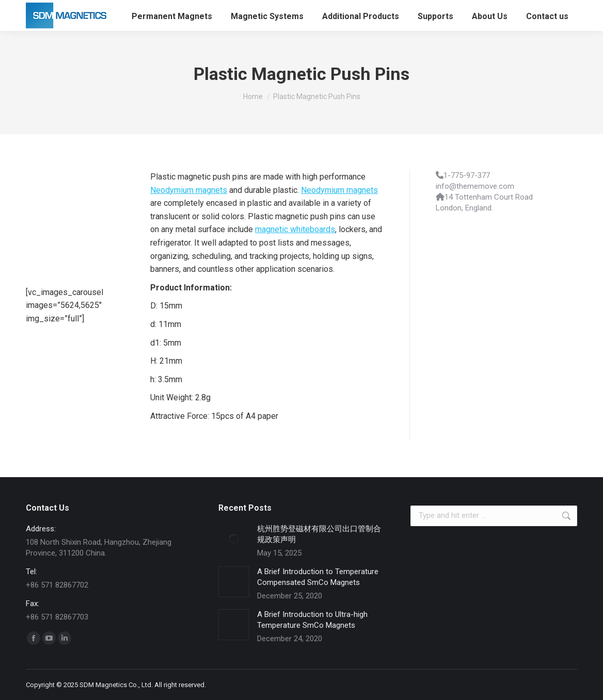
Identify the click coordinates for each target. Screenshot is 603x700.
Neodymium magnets (189, 190)
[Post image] (234, 539)
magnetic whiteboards (295, 229)
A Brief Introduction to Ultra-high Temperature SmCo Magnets (312, 620)
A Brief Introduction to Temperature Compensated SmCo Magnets (318, 577)
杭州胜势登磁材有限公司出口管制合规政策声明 (319, 534)
